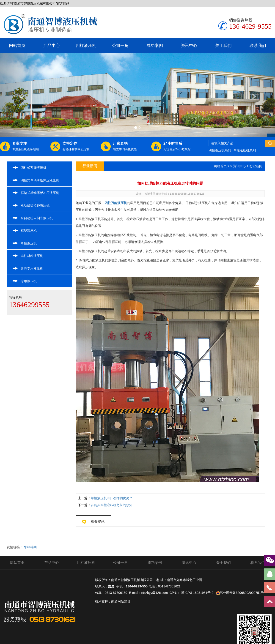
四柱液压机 (86, 46)
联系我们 (258, 46)
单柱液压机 (29, 243)
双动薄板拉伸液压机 (35, 205)
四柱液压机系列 (220, 150)
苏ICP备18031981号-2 (197, 593)
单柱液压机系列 (245, 150)
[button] (21, 95)
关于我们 (223, 46)
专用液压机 (29, 281)
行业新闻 (256, 166)
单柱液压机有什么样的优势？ (112, 498)
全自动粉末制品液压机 (37, 218)
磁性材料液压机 (32, 256)
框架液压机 (29, 231)
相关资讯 (93, 520)
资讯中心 (189, 46)
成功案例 (155, 46)
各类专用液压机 (32, 268)
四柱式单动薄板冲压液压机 (40, 180)
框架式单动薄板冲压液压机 (40, 193)
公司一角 (120, 46)
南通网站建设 (121, 601)
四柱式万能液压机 (33, 168)
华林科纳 (30, 547)
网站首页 (17, 46)
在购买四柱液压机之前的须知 (112, 505)
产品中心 (52, 46)
